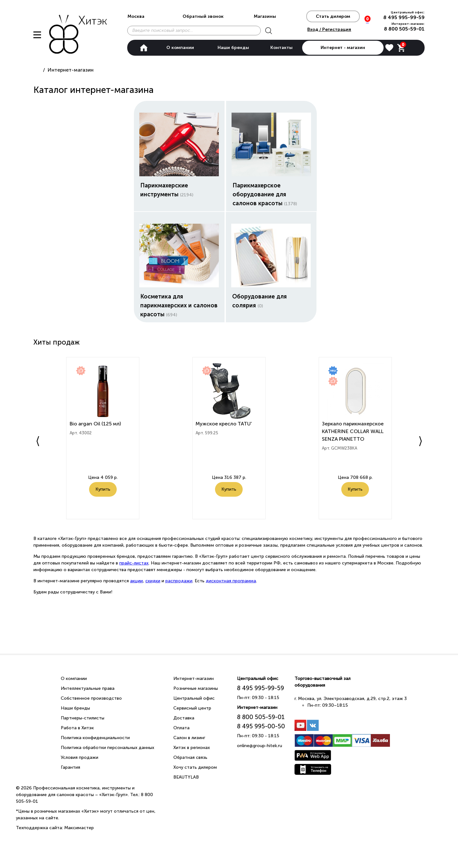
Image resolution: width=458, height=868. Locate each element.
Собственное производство (91, 698)
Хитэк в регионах (192, 748)
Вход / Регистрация (329, 29)
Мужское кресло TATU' (224, 425)
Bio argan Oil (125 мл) (96, 425)
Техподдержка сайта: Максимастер (55, 828)
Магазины (265, 16)
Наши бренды (233, 48)
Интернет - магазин (343, 48)
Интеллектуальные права (88, 688)
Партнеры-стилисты (83, 718)
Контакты (281, 48)
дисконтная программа (231, 581)
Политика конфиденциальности (95, 738)
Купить (103, 498)
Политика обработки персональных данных (108, 748)
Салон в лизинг (189, 738)
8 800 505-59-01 (404, 29)
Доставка (184, 718)
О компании (180, 48)
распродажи (179, 581)
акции (136, 581)
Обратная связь (190, 757)
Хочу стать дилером (195, 767)
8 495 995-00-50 (261, 726)
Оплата (181, 728)
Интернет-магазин (194, 679)
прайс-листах (134, 563)
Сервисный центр (192, 708)
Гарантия (70, 767)
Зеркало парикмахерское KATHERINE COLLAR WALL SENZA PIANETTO (353, 433)
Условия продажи (80, 757)
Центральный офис (194, 698)
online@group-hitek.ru (260, 746)
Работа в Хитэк (77, 728)
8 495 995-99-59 (404, 17)
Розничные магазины (196, 688)
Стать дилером (333, 16)
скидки (153, 581)
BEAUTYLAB (186, 777)
